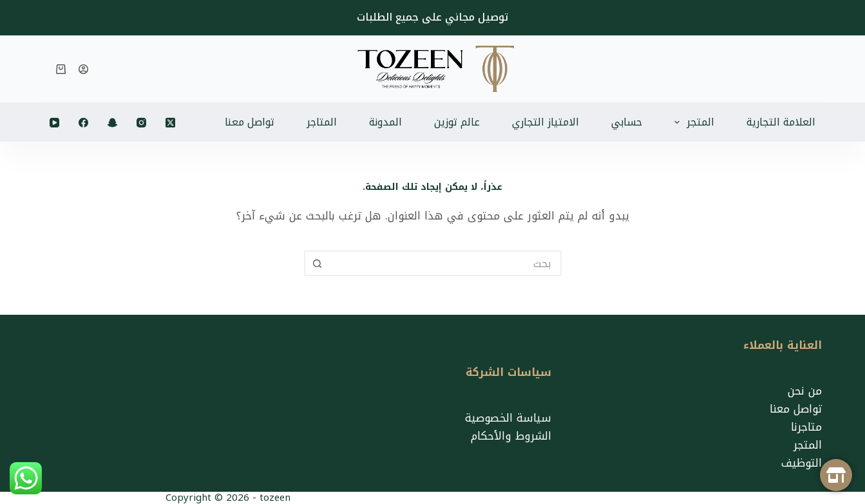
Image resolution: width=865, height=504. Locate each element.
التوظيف (802, 463)
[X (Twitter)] (170, 123)
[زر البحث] (317, 263)
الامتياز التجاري (546, 122)
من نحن (805, 391)
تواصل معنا (250, 122)
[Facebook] (83, 123)
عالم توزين (457, 122)
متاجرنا (806, 427)
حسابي (627, 122)
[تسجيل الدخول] (83, 69)
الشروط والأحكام (511, 436)
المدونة (385, 122)
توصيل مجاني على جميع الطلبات (432, 17)
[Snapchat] (112, 123)
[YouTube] (54, 123)
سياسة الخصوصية (508, 418)
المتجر (692, 122)
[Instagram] (141, 123)
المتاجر (322, 122)
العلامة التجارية (781, 122)
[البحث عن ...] (446, 263)
